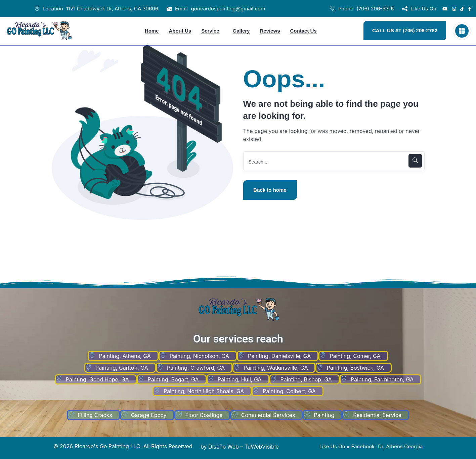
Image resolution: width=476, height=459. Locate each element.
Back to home (270, 190)
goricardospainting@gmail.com (228, 9)
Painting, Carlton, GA (122, 368)
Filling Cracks (95, 415)
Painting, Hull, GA (240, 379)
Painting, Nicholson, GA (199, 356)
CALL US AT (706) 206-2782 (405, 30)
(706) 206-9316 (375, 9)
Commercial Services (268, 415)
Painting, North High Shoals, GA (204, 391)
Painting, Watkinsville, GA (276, 368)
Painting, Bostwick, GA (355, 368)
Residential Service (377, 415)
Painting (324, 415)
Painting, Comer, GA (355, 356)
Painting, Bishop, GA (306, 379)
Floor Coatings (204, 415)
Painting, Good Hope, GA (97, 379)
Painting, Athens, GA (125, 356)
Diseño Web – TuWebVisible (244, 447)
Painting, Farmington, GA (382, 379)
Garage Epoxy (149, 415)
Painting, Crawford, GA (196, 368)
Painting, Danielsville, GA (279, 356)
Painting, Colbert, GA (289, 391)
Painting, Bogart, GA (173, 379)
